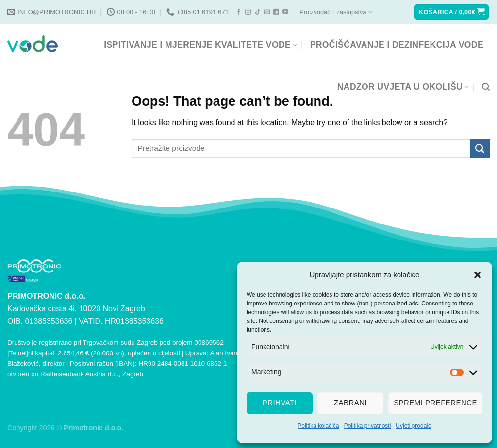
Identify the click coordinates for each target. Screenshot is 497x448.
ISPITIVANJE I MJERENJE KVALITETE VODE (200, 45)
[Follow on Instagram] (248, 12)
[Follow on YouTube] (285, 12)
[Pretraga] (486, 87)
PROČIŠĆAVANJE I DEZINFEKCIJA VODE (397, 45)
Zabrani (350, 403)
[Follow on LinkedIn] (276, 12)
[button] (478, 275)
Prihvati (280, 403)
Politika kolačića (318, 426)
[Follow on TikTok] (258, 12)
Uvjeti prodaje (413, 426)
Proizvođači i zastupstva (336, 12)
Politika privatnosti (368, 426)
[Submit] (480, 148)
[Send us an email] (267, 12)
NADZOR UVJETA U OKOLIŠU (403, 87)
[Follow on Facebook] (239, 12)
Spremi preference (435, 403)
